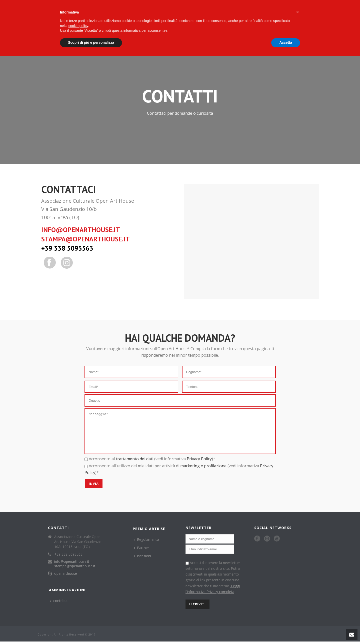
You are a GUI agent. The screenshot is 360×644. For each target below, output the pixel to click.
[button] (297, 12)
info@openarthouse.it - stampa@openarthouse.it (75, 571)
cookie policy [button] (78, 26)
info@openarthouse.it (81, 230)
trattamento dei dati (134, 466)
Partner (141, 555)
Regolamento (146, 547)
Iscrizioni (142, 563)
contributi (59, 608)
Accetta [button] (286, 42)
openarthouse (66, 581)
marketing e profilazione (203, 473)
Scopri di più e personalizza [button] (91, 42)
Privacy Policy (199, 466)
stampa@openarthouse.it (85, 239)
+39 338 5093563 (67, 248)
